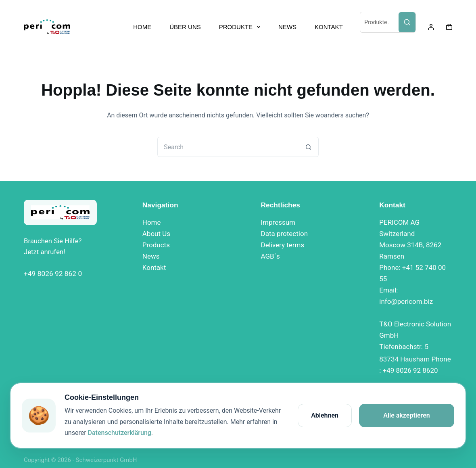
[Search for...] (228, 147)
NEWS (287, 27)
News (151, 256)
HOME (142, 27)
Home (152, 222)
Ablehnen (325, 415)
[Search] (407, 22)
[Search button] (309, 147)
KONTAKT (329, 27)
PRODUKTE (241, 27)
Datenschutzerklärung (120, 433)
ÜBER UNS (185, 27)
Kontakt (154, 267)
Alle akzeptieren (407, 415)
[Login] (431, 27)
